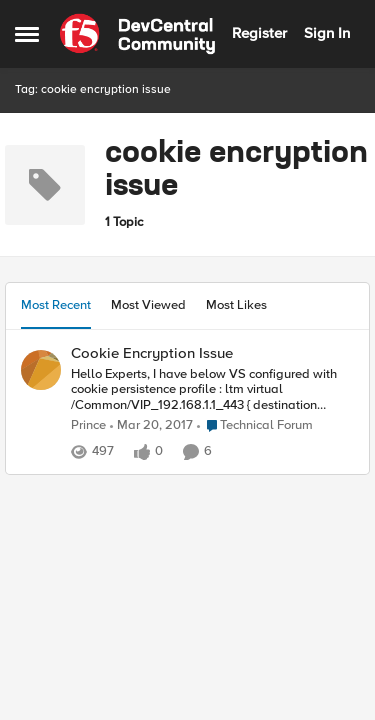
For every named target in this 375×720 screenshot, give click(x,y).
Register (259, 33)
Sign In (327, 33)
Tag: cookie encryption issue (93, 89)
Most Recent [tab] (56, 305)
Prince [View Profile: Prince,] (88, 425)
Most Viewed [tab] (148, 305)
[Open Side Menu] (27, 34)
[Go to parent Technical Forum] (255, 426)
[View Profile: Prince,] (41, 370)
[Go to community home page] (137, 34)
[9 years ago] (151, 426)
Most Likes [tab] (236, 305)
